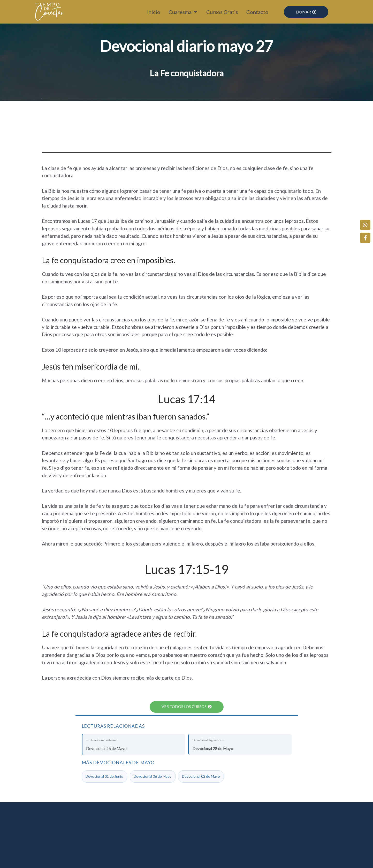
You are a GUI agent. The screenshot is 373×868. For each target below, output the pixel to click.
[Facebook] (367, 235)
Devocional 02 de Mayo (201, 777)
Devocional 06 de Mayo (153, 777)
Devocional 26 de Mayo (134, 744)
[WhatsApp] (367, 222)
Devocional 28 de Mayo (240, 744)
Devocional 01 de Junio (104, 777)
